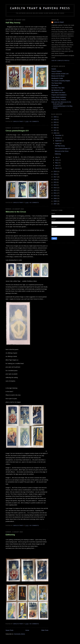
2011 (55, 193)
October (58, 138)
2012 (55, 190)
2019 (55, 171)
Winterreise (55, 85)
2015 (55, 182)
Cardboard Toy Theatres (59, 100)
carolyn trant (59, 22)
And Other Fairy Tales (58, 88)
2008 (55, 201)
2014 (55, 185)
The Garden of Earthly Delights (61, 81)
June (57, 160)
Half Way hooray (13, 23)
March (57, 168)
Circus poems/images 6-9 (17, 131)
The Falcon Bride (57, 83)
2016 (55, 180)
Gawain (54, 69)
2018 (55, 174)
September (59, 141)
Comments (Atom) (19, 634)
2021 (55, 130)
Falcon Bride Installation (59, 97)
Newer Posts (9, 630)
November (59, 135)
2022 (55, 128)
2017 (55, 177)
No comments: (35, 122)
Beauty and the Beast (58, 76)
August (57, 143)
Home (27, 630)
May (57, 163)
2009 (55, 198)
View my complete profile (60, 61)
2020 (55, 133)
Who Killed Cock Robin (58, 93)
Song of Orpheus (57, 71)
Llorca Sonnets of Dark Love (60, 74)
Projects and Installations (59, 95)
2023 (55, 125)
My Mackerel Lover (57, 90)
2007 (55, 204)
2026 (55, 117)
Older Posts (45, 630)
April (57, 165)
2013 (55, 188)
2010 (55, 196)
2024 (55, 122)
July (57, 157)
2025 (55, 120)
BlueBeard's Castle (57, 78)
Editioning (10, 535)
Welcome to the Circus (16, 212)
